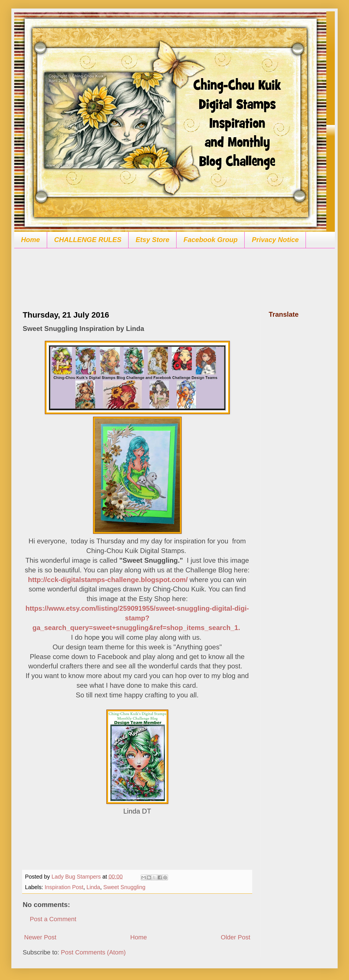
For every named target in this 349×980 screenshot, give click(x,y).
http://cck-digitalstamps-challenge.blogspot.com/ (108, 580)
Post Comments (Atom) (93, 952)
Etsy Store (153, 240)
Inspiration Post (64, 887)
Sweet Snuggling (124, 887)
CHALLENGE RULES (88, 240)
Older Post (236, 937)
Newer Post (40, 937)
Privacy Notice (275, 240)
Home (31, 240)
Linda (93, 887)
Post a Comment (53, 919)
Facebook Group (211, 240)
